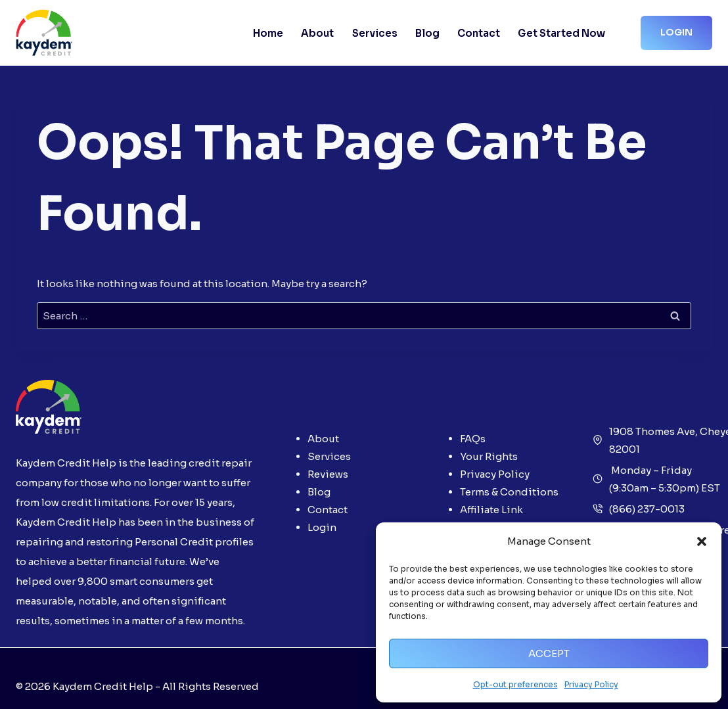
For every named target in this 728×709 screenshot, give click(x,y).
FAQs (473, 439)
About (317, 33)
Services (375, 33)
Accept (549, 653)
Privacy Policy (591, 684)
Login (676, 32)
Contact (479, 33)
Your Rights (489, 456)
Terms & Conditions (509, 492)
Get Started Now (561, 33)
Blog (427, 33)
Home (268, 33)
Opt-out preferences (515, 684)
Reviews (328, 474)
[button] (702, 541)
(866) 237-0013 (647, 509)
